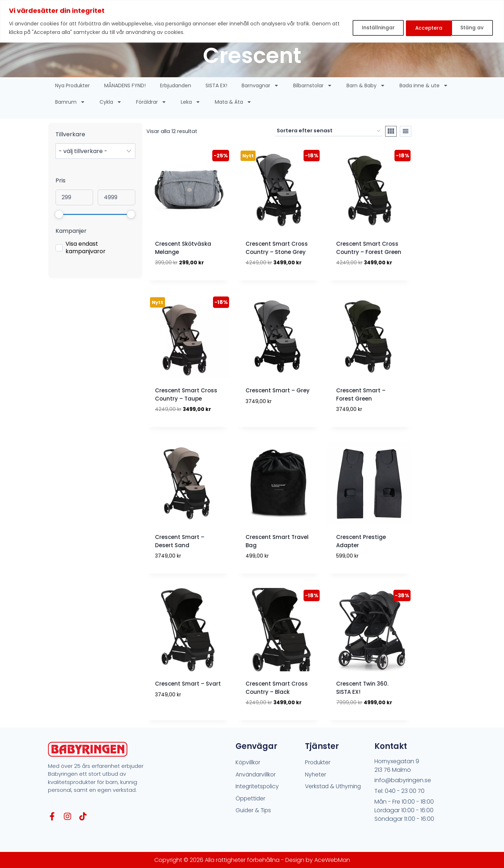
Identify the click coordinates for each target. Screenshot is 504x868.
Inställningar (370, 28)
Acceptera (471, 28)
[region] (252, 21)
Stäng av (421, 28)
